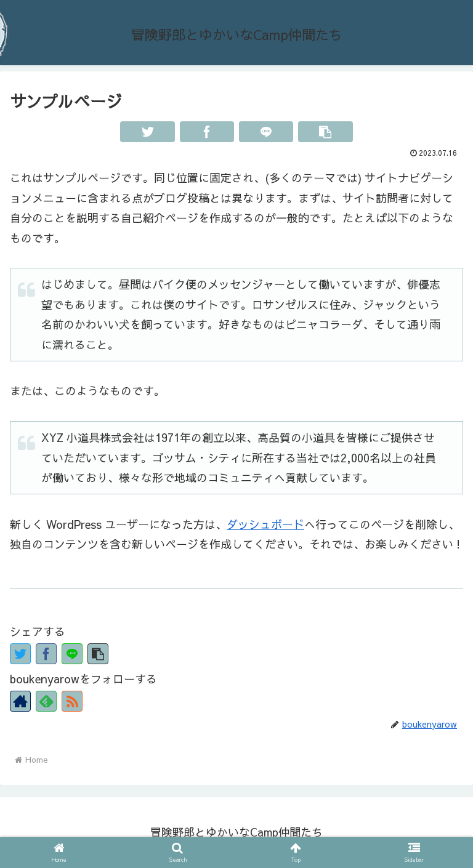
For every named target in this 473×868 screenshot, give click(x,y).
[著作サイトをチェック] (20, 701)
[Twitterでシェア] (147, 132)
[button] (325, 132)
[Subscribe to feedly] (46, 701)
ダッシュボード (265, 524)
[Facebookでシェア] (207, 132)
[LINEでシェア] (266, 132)
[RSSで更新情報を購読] (72, 701)
